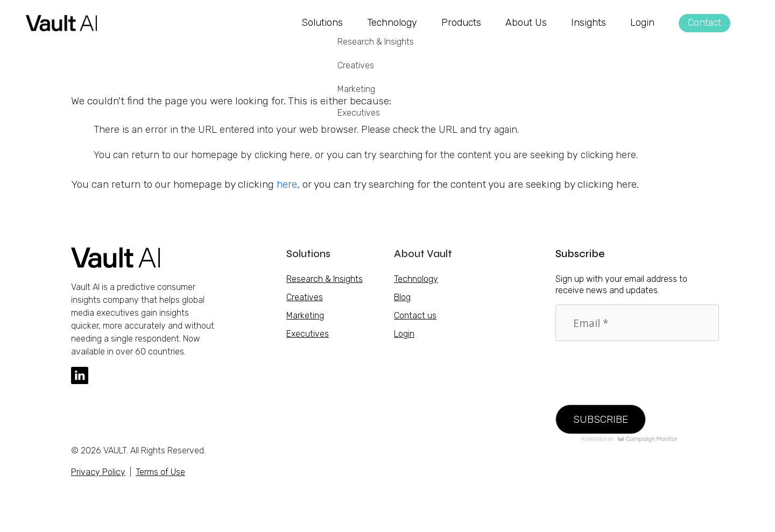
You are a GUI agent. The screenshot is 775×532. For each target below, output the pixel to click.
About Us (526, 23)
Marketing (305, 315)
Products (461, 23)
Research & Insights (325, 279)
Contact (704, 23)
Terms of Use (160, 476)
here (287, 184)
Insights (589, 23)
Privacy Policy (98, 476)
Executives (308, 334)
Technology (392, 23)
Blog (402, 297)
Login (642, 23)
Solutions (322, 23)
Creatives (305, 297)
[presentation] (637, 366)
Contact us (415, 315)
